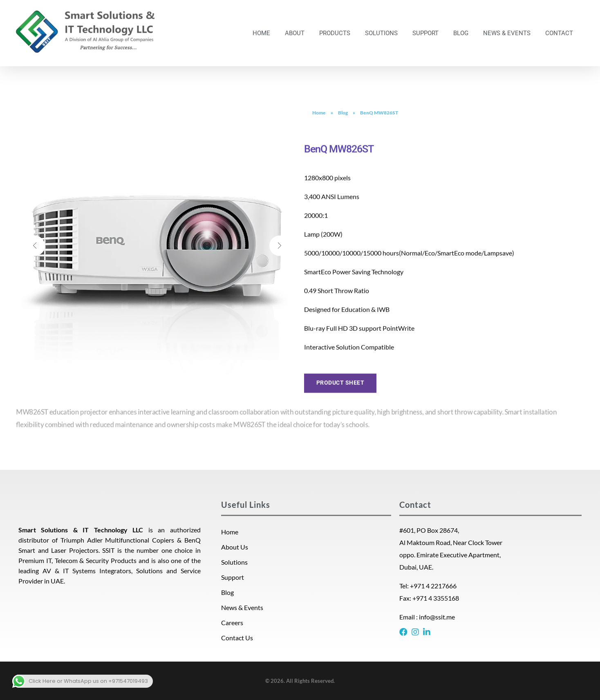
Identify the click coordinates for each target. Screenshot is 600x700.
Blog (343, 113)
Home (319, 113)
